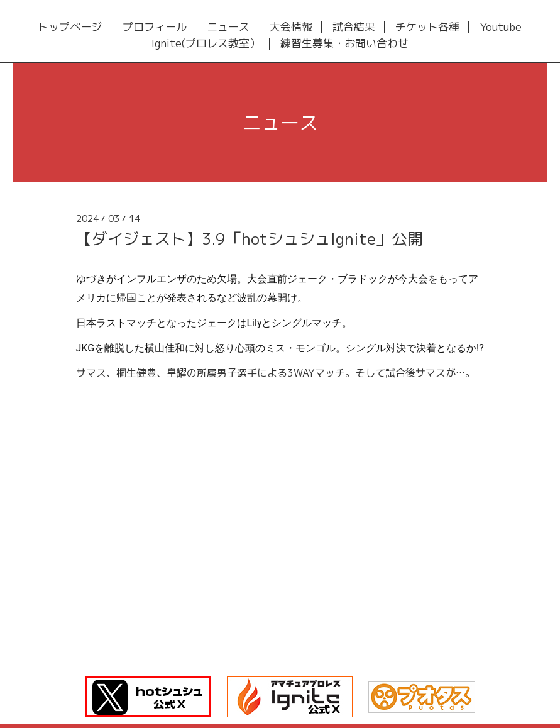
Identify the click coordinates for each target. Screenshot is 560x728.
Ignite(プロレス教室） (206, 44)
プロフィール (155, 27)
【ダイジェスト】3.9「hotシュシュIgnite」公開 (250, 239)
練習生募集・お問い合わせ (344, 44)
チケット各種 (427, 27)
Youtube (501, 27)
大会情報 (291, 27)
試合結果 (354, 27)
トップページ (70, 27)
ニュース (228, 27)
